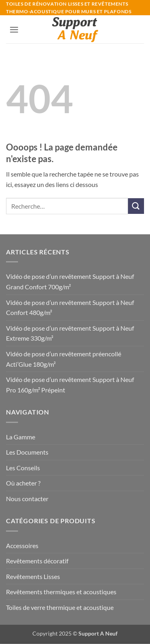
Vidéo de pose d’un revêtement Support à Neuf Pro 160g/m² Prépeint (70, 385)
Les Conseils (23, 468)
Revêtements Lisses (33, 576)
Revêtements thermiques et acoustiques (61, 592)
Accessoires (22, 545)
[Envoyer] (136, 206)
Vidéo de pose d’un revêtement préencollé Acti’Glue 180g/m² (64, 359)
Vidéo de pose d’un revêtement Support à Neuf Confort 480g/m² (70, 308)
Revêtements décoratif (37, 561)
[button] (14, 29)
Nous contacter (27, 499)
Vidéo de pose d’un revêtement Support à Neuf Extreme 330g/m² (70, 333)
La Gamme (21, 437)
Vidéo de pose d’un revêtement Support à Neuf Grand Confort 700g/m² (70, 281)
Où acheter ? (23, 483)
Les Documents (27, 452)
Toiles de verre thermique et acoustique (60, 607)
